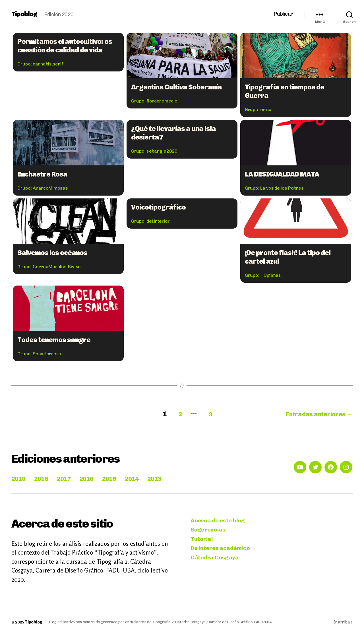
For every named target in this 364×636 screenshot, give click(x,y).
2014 (144, 477)
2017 (69, 477)
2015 (119, 477)
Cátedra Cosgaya (216, 559)
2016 (94, 477)
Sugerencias (209, 530)
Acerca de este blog (219, 520)
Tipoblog (25, 14)
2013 (168, 477)
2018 (44, 477)
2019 (19, 477)
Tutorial (202, 539)
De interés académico (222, 549)
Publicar (284, 14)
